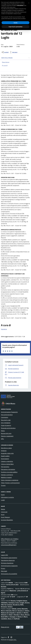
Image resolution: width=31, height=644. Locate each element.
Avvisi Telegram (5, 517)
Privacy (3, 568)
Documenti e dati (6, 420)
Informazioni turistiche (7, 497)
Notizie (3, 509)
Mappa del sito (5, 627)
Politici (3, 431)
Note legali (4, 571)
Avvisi (3, 515)
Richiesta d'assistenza (7, 563)
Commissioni (5, 417)
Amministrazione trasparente (9, 566)
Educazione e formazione (8, 469)
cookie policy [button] (12, 7)
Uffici (2, 439)
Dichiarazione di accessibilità (9, 574)
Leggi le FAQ (4, 555)
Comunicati (4, 512)
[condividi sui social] (5, 52)
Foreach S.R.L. (13, 640)
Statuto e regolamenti (7, 436)
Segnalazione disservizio (8, 560)
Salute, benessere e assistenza (10, 480)
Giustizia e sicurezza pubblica (9, 472)
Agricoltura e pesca (6, 448)
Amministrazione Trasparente (9, 412)
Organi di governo (6, 425)
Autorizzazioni (5, 459)
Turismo (3, 485)
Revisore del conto (6, 433)
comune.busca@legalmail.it (9, 545)
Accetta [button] (16, 23)
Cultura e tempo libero (7, 464)
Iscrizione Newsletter (7, 520)
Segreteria (4, 329)
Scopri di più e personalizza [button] (15, 27)
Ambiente (4, 451)
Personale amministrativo (8, 428)
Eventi (3, 495)
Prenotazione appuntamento (9, 558)
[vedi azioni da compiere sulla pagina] (13, 52)
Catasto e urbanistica (7, 461)
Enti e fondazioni (6, 423)
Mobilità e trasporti (6, 477)
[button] (29, 3)
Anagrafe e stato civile (7, 453)
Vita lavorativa (5, 467)
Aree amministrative (7, 415)
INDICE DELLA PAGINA (15, 58)
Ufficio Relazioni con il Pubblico (10, 539)
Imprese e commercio (7, 475)
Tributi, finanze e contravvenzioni (10, 483)
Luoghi (3, 500)
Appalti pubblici (5, 456)
